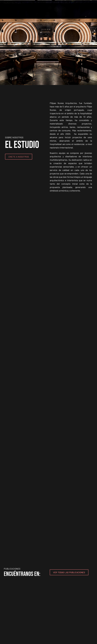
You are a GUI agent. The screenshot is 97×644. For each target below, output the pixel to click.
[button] (3, 42)
